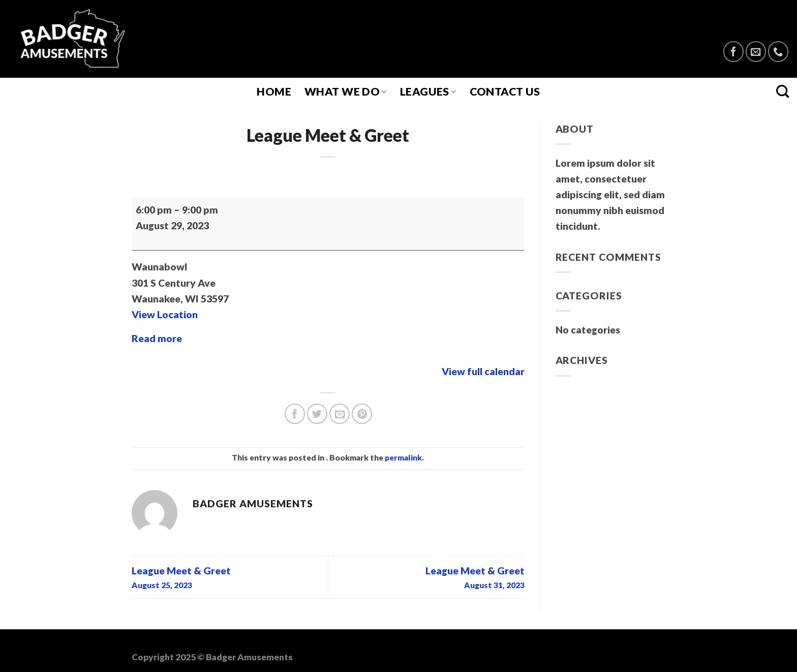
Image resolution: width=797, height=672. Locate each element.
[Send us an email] (756, 51)
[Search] (783, 92)
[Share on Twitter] (317, 414)
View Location (165, 314)
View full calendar (483, 371)
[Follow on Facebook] (733, 51)
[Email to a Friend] (340, 414)
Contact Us (505, 91)
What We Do (346, 91)
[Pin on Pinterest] (362, 414)
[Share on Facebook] (295, 414)
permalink (403, 457)
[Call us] (778, 51)
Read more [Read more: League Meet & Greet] (157, 338)
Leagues (428, 91)
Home (274, 91)
